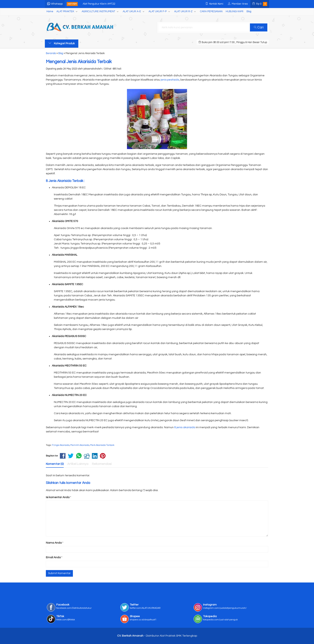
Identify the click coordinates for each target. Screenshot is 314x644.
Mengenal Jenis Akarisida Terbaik (79, 62)
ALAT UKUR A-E (132, 12)
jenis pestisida (170, 80)
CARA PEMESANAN (211, 12)
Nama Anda (54, 543)
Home (50, 12)
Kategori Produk (62, 43)
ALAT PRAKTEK (65, 12)
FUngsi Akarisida (61, 445)
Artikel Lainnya (78, 464)
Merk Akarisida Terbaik (102, 445)
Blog (249, 12)
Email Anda (53, 557)
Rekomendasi (102, 464)
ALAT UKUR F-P (158, 12)
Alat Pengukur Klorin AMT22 (99, 4)
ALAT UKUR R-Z (183, 12)
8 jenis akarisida (185, 427)
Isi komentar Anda (58, 497)
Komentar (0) (55, 464)
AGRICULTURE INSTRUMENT (98, 12)
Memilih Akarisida (80, 445)
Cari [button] (259, 27)
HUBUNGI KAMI (234, 12)
